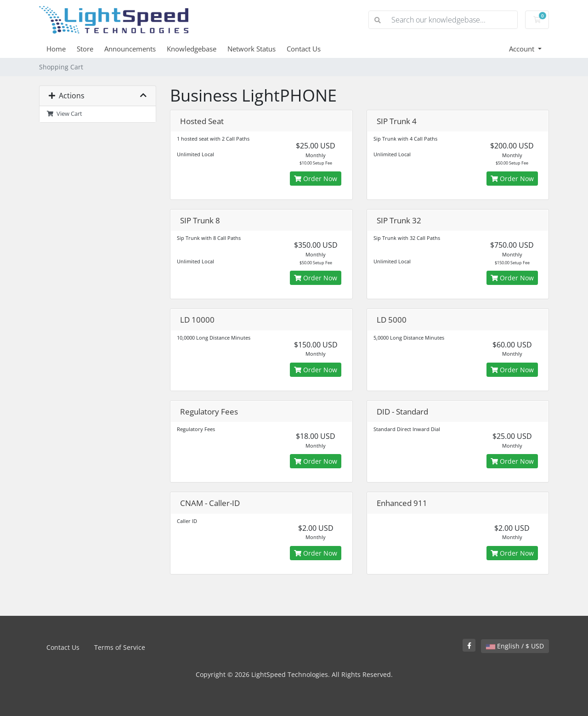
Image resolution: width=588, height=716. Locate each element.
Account (523, 49)
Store (85, 49)
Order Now (316, 179)
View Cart (64, 114)
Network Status (252, 49)
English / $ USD (515, 646)
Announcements (130, 49)
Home (56, 49)
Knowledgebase (192, 49)
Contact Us (304, 49)
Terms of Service (120, 647)
